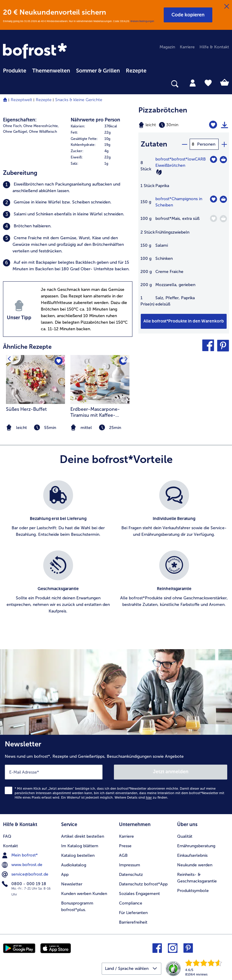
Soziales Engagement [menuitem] (139, 894)
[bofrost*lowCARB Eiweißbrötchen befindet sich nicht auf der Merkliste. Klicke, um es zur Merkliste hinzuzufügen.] (213, 159)
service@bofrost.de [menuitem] (26, 874)
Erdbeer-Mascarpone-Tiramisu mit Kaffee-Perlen (95, 412)
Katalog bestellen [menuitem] (78, 855)
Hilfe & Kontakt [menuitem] (214, 47)
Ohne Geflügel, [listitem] (16, 132)
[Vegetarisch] (159, 172)
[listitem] (68, 188)
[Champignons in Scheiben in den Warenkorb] (223, 199)
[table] (184, 235)
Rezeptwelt (21, 100)
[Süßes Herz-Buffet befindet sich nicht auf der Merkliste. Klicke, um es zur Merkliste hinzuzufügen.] (59, 361)
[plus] (224, 144)
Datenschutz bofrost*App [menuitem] (143, 884)
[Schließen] (227, 7)
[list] (116, 554)
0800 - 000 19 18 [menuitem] (25, 884)
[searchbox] (7, 84)
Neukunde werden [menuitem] (195, 865)
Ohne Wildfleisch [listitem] (43, 132)
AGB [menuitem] (123, 855)
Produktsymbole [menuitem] (193, 891)
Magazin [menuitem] (167, 47)
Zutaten (154, 144)
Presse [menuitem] (125, 846)
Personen (206, 144)
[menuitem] (15, 70)
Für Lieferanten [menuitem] (133, 913)
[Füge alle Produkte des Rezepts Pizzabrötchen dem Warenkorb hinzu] (184, 321)
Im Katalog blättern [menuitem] (80, 846)
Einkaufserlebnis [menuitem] (192, 855)
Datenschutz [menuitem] (131, 875)
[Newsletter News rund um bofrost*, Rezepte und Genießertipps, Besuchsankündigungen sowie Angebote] (116, 775)
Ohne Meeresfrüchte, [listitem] (41, 126)
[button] (188, 15)
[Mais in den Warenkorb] (223, 219)
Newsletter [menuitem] (72, 884)
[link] (36, 51)
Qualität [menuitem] (185, 836)
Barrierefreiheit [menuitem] (133, 922)
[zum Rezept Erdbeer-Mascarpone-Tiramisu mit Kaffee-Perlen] (100, 380)
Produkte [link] (15, 71)
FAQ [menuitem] (7, 836)
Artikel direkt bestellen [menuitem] (83, 836)
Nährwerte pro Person (95, 120)
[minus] (184, 144)
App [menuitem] (65, 875)
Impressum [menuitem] (130, 865)
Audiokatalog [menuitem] (74, 865)
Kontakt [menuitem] (10, 846)
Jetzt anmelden (171, 772)
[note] (100, 428)
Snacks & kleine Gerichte (79, 100)
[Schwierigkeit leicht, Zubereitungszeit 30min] (168, 125)
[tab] (193, 83)
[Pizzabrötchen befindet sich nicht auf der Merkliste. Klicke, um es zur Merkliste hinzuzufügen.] (213, 125)
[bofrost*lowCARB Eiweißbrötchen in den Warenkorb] (223, 160)
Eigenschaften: (20, 120)
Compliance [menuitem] (131, 903)
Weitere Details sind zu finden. (141, 798)
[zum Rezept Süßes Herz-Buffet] (35, 380)
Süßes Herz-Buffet (26, 409)
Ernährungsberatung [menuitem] (196, 846)
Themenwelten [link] (51, 71)
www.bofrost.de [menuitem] (23, 865)
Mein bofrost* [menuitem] (20, 855)
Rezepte (44, 100)
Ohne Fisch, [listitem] (13, 126)
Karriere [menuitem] (187, 47)
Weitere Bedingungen (142, 21)
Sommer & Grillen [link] (98, 71)
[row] (102, 126)
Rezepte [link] (136, 71)
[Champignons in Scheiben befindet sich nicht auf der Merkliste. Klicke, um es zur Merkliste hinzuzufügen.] (213, 199)
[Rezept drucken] (225, 125)
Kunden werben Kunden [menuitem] (84, 894)
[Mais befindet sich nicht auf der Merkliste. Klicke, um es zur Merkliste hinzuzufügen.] (213, 219)
